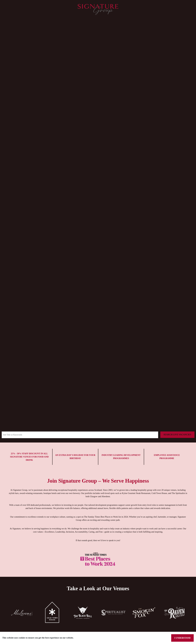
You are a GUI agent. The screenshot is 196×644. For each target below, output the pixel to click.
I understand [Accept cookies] (182, 638)
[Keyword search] (80, 435)
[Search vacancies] (178, 435)
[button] (22, 619)
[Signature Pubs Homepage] (98, 9)
